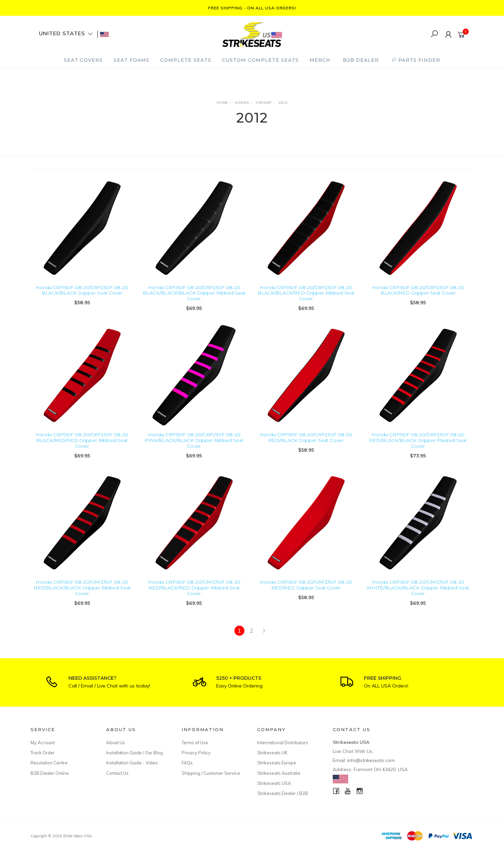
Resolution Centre (49, 763)
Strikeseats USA (274, 783)
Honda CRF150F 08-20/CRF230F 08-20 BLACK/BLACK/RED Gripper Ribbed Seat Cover (306, 293)
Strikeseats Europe (277, 763)
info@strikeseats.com (371, 760)
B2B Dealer (361, 60)
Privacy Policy (196, 753)
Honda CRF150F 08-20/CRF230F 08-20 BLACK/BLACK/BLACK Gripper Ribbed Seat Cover (194, 293)
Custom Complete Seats (260, 60)
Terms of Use (195, 743)
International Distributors (283, 743)
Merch (320, 60)
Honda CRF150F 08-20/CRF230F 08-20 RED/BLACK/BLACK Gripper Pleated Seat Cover (418, 446)
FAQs (187, 763)
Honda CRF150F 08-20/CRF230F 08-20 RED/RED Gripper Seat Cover (306, 591)
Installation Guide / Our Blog (134, 753)
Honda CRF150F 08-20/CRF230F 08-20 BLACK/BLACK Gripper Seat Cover (82, 290)
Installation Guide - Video (132, 763)
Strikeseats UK (272, 753)
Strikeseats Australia (279, 773)
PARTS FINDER (416, 60)
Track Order (43, 753)
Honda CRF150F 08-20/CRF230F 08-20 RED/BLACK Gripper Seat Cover (306, 443)
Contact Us (117, 773)
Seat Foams (131, 60)
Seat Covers (83, 60)
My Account (43, 743)
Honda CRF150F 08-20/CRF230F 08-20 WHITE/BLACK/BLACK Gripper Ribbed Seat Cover (418, 593)
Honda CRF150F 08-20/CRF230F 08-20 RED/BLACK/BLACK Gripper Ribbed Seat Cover (82, 593)
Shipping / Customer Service (211, 773)
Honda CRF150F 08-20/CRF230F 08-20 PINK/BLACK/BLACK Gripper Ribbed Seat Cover (194, 446)
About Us (116, 743)
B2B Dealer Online (50, 773)
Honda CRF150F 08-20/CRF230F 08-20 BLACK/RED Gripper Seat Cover (418, 290)
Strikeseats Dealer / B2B (283, 793)
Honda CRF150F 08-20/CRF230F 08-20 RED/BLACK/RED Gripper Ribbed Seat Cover (194, 593)
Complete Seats (186, 60)
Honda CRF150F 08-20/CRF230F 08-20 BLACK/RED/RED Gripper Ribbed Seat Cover (82, 446)
